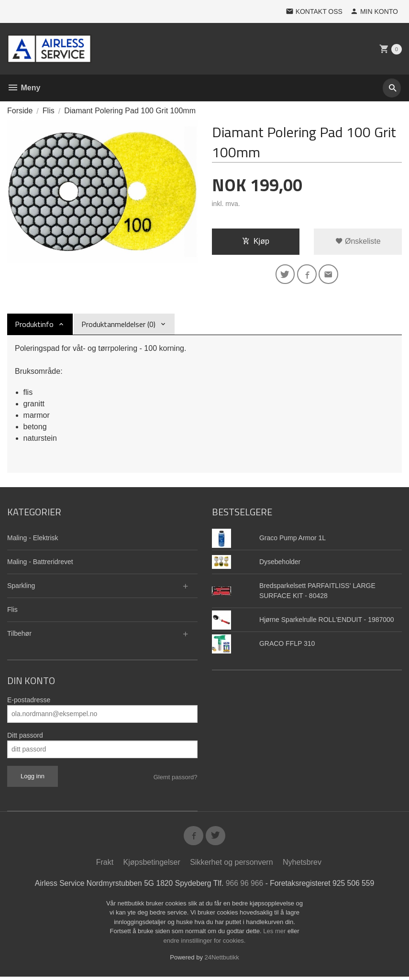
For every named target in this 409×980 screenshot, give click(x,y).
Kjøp (256, 241)
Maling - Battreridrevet (40, 563)
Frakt (105, 866)
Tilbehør (19, 635)
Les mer (275, 935)
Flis (12, 611)
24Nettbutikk (222, 961)
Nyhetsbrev (302, 866)
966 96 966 (245, 887)
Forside (20, 111)
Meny (24, 88)
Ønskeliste (358, 241)
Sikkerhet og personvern (231, 866)
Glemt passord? (176, 779)
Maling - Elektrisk (33, 539)
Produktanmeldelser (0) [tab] (118, 326)
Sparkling (21, 587)
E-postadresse (29, 701)
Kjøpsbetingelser (152, 866)
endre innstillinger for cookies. (205, 944)
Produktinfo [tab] (34, 326)
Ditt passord (25, 737)
